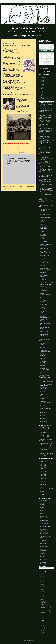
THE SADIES (42, 363)
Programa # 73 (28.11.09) (46, 606)
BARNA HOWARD (43, 290)
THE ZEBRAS (43, 407)
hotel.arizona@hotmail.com (44, 68)
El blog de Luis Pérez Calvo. (45, 519)
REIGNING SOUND (44, 350)
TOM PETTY (42, 356)
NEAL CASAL (43, 237)
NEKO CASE (42, 239)
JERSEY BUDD (43, 234)
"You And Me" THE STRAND (45, 151)
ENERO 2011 (42, 414)
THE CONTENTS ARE (44, 249)
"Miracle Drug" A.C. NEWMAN (46, 168)
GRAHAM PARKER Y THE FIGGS (46, 349)
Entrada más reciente (8, 186)
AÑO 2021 (42, 82)
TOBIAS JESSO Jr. (44, 299)
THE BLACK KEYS (44, 227)
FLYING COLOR (43, 274)
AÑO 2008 (42, 100)
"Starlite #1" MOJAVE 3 (44, 107)
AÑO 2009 (42, 99)
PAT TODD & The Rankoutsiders (46, 393)
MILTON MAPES (43, 333)
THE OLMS (42, 346)
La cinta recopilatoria (44, 531)
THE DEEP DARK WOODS (45, 256)
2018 (41, 586)
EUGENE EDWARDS (44, 261)
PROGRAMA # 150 (44, 450)
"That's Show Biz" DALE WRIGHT (46, 178)
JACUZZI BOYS (43, 297)
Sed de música (43, 556)
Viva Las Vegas (43, 562)
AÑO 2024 (42, 77)
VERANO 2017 (43, 466)
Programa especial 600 (44, 427)
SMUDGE (42, 371)
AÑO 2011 (42, 96)
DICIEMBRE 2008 (43, 420)
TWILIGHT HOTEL (43, 396)
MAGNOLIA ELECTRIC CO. (45, 327)
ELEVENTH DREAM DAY (45, 263)
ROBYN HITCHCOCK (44, 288)
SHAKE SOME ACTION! (45, 370)
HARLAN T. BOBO (43, 390)
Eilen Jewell (42, 486)
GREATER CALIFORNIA (45, 280)
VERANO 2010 (43, 476)
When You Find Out (43, 564)
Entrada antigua (31, 186)
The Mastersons (43, 493)
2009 (41, 601)
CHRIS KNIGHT (43, 307)
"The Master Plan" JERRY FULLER (47, 193)
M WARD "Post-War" (44, 322)
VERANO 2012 (43, 473)
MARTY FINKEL (43, 272)
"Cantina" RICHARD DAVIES (45, 195)
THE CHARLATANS (44, 246)
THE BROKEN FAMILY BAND (46, 233)
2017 (41, 588)
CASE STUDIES (43, 240)
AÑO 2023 (42, 79)
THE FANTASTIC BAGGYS (45, 270)
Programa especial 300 (44, 437)
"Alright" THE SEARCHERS (45, 122)
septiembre (43, 619)
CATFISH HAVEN (43, 241)
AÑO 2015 (42, 90)
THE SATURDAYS (43, 368)
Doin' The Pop (42, 513)
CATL (41, 243)
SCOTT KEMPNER (44, 305)
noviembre (43, 604)
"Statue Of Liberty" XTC (44, 157)
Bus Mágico (42, 505)
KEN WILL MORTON (44, 401)
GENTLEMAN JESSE (44, 275)
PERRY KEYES (43, 306)
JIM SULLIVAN (43, 387)
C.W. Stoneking (43, 484)
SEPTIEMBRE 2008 (44, 421)
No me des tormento (44, 543)
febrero (43, 629)
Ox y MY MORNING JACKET (45, 342)
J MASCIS (42, 296)
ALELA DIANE (43, 257)
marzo (42, 627)
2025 (41, 575)
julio (42, 620)
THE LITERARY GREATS (45, 318)
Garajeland (42, 525)
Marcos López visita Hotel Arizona (46, 448)
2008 (41, 633)
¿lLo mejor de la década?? (45, 215)
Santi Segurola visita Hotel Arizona (46, 453)
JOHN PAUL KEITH (44, 303)
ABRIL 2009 (42, 419)
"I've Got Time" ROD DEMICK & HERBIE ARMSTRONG (45, 176)
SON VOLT (42, 373)
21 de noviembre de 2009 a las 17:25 (22, 159)
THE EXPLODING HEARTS (45, 268)
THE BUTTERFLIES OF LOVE (46, 236)
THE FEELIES (43, 271)
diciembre (43, 603)
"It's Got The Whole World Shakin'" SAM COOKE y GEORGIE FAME (46, 189)
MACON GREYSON (44, 326)
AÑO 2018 (42, 86)
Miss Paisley (42, 542)
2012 (41, 596)
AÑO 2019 (42, 85)
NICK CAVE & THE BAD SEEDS (46, 244)
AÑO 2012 (42, 94)
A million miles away (44, 500)
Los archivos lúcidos (44, 535)
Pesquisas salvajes (43, 548)
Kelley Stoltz (42, 490)
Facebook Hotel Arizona (44, 524)
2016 (41, 590)
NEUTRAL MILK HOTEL (45, 343)
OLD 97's (42, 345)
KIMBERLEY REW (43, 358)
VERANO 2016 (43, 467)
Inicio (20, 186)
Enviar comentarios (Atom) (13, 189)
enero (42, 630)
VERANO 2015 (43, 469)
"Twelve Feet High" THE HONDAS (46, 136)
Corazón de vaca (43, 509)
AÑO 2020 (42, 83)
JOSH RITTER (43, 360)
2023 (41, 578)
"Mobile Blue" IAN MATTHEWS (46, 127)
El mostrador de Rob (44, 521)
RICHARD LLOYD (43, 319)
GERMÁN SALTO (43, 364)
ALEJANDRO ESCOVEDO (45, 264)
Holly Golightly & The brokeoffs (46, 487)
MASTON (42, 330)
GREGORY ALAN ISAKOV (45, 295)
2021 (41, 581)
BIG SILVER (42, 226)
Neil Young (42, 492)
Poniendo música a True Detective (46, 438)
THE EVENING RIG (44, 267)
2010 (41, 600)
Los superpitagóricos (44, 539)
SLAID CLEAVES (43, 247)
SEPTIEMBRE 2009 (44, 417)
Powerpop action (43, 551)
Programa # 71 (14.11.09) (46, 611)
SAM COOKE (42, 250)
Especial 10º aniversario (44, 434)
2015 (41, 591)
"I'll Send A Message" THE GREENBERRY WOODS (44, 174)
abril (42, 625)
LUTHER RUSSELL (44, 361)
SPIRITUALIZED (43, 374)
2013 (41, 595)
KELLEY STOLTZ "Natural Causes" (47, 382)
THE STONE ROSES (44, 386)
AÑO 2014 (42, 92)
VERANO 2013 (43, 471)
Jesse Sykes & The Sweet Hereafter (47, 489)
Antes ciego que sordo (44, 502)
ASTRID (41, 220)
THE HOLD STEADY (44, 289)
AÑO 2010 (42, 97)
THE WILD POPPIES (44, 400)
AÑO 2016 (42, 89)
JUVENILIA (42, 302)
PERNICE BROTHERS (44, 354)
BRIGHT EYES (43, 232)
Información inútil (43, 528)
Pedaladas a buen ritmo (44, 546)
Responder (9, 163)
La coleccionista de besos (45, 532)
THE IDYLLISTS (43, 293)
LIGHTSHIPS (42, 316)
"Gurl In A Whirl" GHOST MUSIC (46, 120)
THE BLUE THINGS (44, 230)
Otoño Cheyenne (43, 545)
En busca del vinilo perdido (45, 522)
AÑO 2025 (42, 76)
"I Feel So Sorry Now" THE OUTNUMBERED (44, 210)
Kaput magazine (43, 529)
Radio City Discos (43, 552)
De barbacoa (42, 512)
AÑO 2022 (42, 80)
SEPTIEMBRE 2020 (44, 413)
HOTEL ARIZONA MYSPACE (45, 526)
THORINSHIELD (43, 391)
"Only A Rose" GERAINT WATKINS (47, 165)
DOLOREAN (42, 258)
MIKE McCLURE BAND (44, 334)
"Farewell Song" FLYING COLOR (46, 182)
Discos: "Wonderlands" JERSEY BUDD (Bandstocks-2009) (47, 615)
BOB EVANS (42, 265)
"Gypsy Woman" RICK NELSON (46, 184)
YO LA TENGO (43, 404)
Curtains (41, 510)
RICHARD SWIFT (43, 389)
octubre (43, 617)
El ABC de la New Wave (44, 518)
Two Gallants (42, 496)
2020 (41, 583)
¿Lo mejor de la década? (46, 609)
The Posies (42, 494)
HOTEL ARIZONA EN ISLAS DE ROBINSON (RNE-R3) (45, 455)
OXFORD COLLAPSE (44, 348)
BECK (41, 222)
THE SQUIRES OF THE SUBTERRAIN (44, 376)
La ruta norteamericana (44, 534)
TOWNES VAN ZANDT (44, 397)
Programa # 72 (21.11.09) (46, 607)
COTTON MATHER (44, 251)
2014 (41, 593)
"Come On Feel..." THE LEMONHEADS (44, 312)
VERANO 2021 (43, 460)
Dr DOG (41, 260)
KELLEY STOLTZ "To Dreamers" (46, 383)
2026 (41, 573)
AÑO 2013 (42, 93)
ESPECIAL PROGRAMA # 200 (46, 442)
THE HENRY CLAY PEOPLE (45, 285)
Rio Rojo (41, 555)
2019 (41, 585)
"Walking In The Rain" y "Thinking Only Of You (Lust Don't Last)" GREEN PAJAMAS (46, 132)
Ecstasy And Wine (43, 516)
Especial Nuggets (43, 432)
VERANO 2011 (43, 474)
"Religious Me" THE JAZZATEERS (46, 208)
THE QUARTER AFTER (44, 357)
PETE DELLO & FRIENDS (45, 253)
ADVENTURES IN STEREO (45, 217)
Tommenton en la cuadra (44, 561)
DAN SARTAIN (43, 367)
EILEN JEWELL (43, 300)
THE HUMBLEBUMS (44, 292)
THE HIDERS (42, 286)
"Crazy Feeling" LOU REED (45, 150)
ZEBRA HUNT (43, 406)
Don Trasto (42, 515)
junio (42, 622)
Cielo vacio (42, 508)
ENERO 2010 (42, 416)
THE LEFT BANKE (43, 310)
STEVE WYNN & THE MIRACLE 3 (46, 403)
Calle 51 (41, 506)
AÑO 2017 (42, 87)
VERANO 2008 (43, 479)
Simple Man (42, 558)
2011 (41, 598)
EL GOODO (42, 278)
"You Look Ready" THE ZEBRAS (46, 183)
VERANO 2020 (43, 462)
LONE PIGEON (43, 321)
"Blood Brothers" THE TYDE (45, 123)
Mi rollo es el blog (43, 540)
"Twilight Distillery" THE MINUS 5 (46, 169)
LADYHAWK (42, 309)
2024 (41, 576)
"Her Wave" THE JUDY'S (45, 161)
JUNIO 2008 (42, 423)
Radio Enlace (42, 554)
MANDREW (42, 329)
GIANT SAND (42, 277)
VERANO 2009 (43, 477)
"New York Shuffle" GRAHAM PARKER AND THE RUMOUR (45, 171)
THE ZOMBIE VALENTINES (45, 408)
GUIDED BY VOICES (44, 281)
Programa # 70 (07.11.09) (46, 612)
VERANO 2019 (43, 463)
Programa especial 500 (44, 429)
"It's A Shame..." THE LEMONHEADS (43, 314)
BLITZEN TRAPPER (44, 229)
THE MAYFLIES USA (44, 331)
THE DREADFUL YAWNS (45, 254)
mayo (42, 624)
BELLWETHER (43, 223)
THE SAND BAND (43, 365)
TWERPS (42, 394)
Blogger (32, 640)
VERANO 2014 (43, 470)
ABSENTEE (42, 216)
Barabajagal (42, 503)
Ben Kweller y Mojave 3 (44, 483)
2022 (41, 580)
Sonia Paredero (43, 559)
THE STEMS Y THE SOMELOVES (46, 378)
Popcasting (42, 549)
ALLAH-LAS (42, 219)
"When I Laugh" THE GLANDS (46, 166)
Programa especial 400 (44, 435)
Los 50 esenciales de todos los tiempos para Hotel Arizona (45, 446)
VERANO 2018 (43, 464)
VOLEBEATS (42, 398)
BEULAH (42, 225)
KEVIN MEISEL (43, 336)
